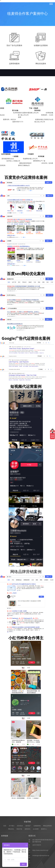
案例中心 (44, 867)
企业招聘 (36, 867)
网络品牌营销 (47, 863)
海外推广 (28, 863)
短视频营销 (37, 863)
